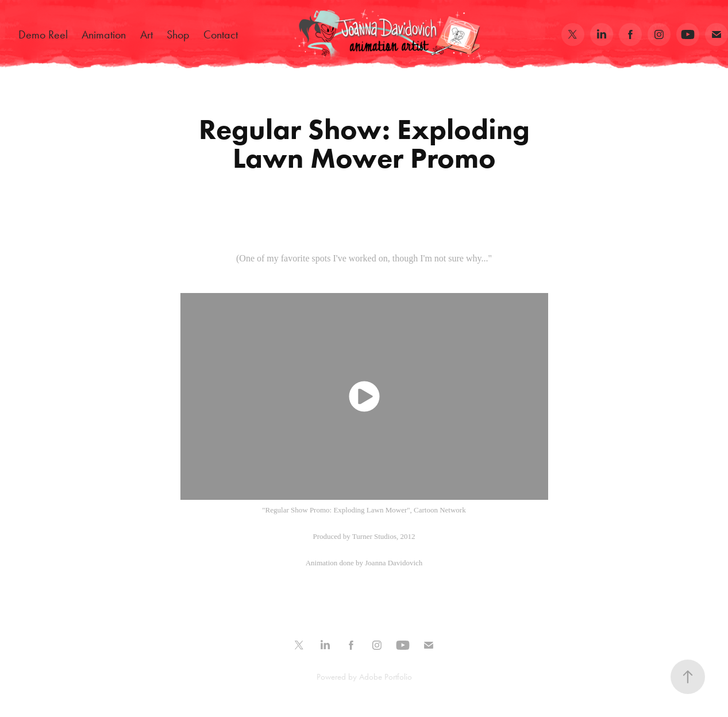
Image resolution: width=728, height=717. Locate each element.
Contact (221, 34)
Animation (104, 34)
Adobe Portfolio (386, 677)
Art (147, 34)
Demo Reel (43, 34)
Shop (178, 34)
